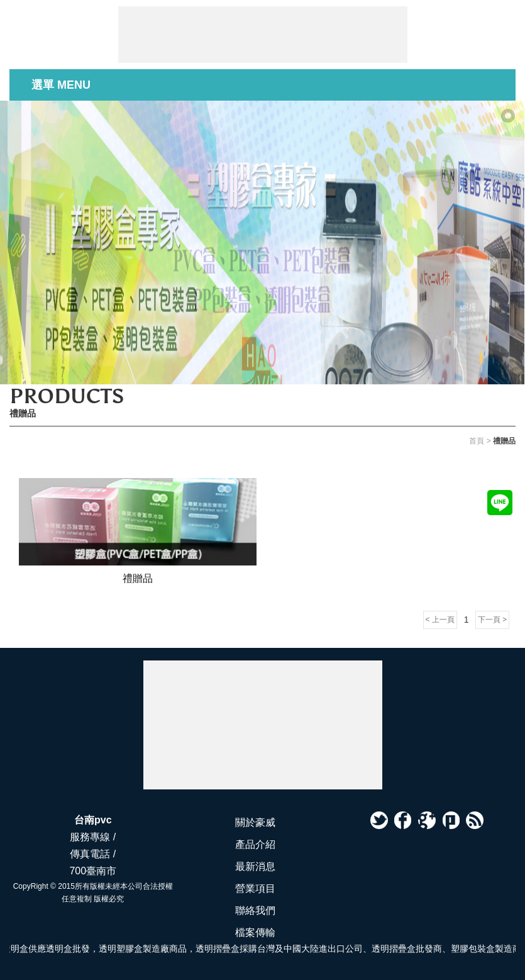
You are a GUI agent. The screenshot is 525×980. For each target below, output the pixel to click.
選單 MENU (61, 85)
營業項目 (255, 888)
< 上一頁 (440, 620)
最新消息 (255, 866)
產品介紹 (255, 844)
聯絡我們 (255, 910)
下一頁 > (492, 620)
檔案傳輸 (255, 933)
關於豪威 (255, 822)
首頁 (477, 441)
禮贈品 (138, 578)
